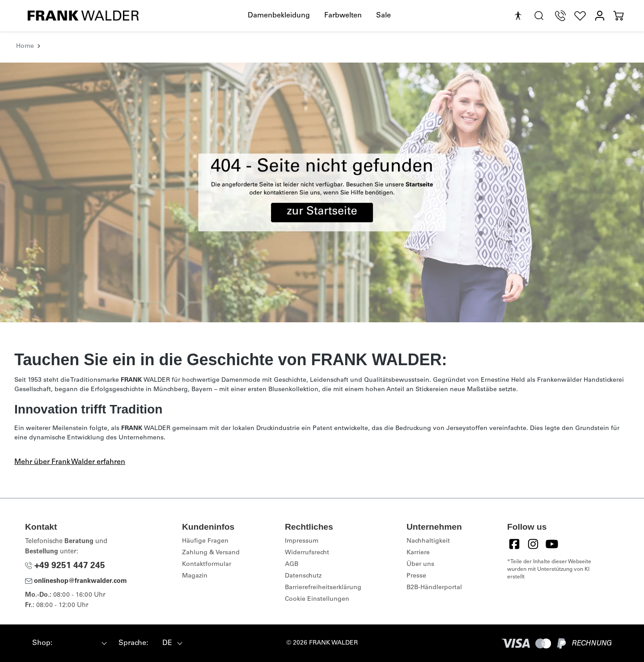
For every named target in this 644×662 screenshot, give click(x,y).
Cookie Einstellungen (317, 599)
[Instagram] (533, 544)
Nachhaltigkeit (428, 541)
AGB (292, 565)
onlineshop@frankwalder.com (76, 582)
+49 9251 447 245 (65, 566)
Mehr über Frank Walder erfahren (70, 462)
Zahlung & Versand (211, 553)
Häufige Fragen (205, 541)
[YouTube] (552, 544)
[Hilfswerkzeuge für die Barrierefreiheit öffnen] (518, 16)
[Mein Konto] (600, 16)
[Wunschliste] (580, 16)
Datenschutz (303, 576)
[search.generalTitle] (539, 16)
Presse (416, 576)
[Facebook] (514, 544)
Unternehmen (434, 527)
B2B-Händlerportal (434, 588)
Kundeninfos (208, 527)
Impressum (302, 541)
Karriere (418, 553)
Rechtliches (309, 527)
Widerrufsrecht (307, 553)
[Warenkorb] (619, 16)
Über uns (420, 565)
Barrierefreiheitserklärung (323, 588)
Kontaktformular (207, 565)
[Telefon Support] (560, 16)
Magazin (195, 576)
